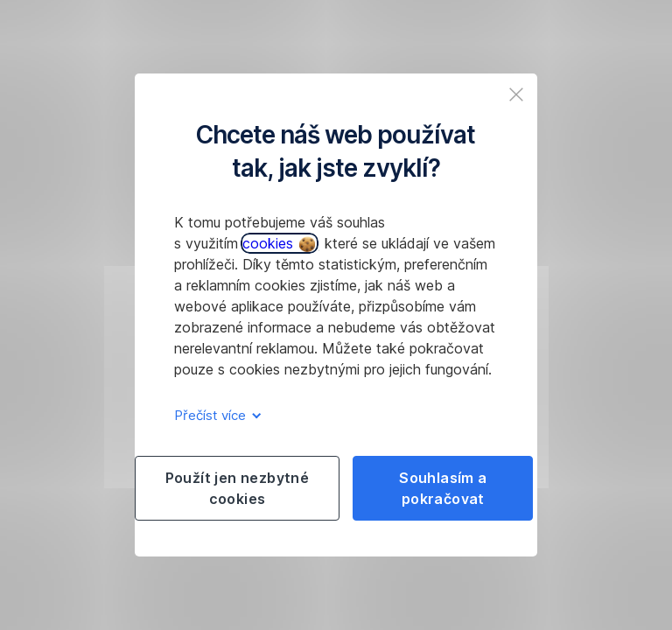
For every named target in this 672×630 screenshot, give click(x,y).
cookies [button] (279, 243)
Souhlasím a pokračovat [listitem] (443, 488)
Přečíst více (215, 415)
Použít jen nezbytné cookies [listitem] (238, 488)
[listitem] (516, 94)
